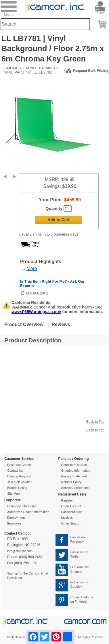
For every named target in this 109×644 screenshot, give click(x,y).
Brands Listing (17, 488)
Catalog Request (19, 476)
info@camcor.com (20, 551)
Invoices (67, 518)
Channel (76, 572)
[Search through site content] (45, 24)
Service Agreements (75, 488)
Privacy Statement (74, 476)
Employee (14, 523)
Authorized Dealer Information (28, 512)
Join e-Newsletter (19, 482)
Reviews (61, 324)
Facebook (77, 541)
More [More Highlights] (32, 268)
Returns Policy (71, 482)
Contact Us (15, 471)
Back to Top (95, 422)
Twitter (75, 556)
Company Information (22, 506)
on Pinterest (79, 601)
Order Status (70, 523)
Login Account (71, 506)
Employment (16, 518)
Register (67, 500)
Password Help (72, 512)
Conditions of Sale (74, 465)
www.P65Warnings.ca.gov (36, 312)
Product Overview (24, 324)
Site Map (13, 493)
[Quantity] (68, 209)
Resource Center (19, 465)
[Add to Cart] (59, 220)
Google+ (77, 587)
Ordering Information (76, 471)
